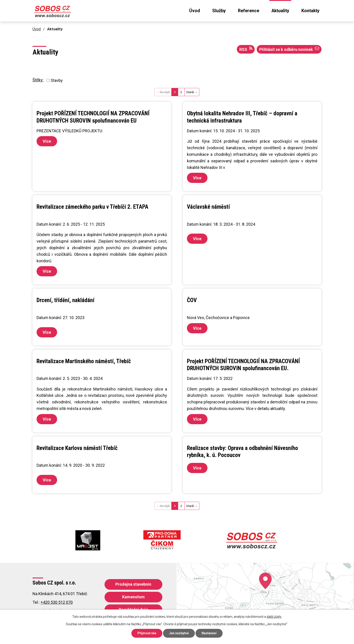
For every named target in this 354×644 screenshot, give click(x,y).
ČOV (192, 300)
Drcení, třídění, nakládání (65, 300)
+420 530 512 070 (57, 602)
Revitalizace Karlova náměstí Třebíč (77, 448)
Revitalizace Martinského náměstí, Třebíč (84, 361)
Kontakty (310, 11)
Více (47, 141)
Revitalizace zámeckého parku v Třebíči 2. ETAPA (92, 207)
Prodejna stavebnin (133, 584)
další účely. (274, 617)
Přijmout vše (147, 633)
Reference (249, 11)
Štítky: (38, 80)
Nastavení (209, 633)
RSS (246, 49)
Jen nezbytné (179, 633)
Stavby (57, 80)
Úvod (195, 11)
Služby (219, 11)
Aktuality (280, 11)
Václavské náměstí (208, 207)
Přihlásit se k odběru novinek (289, 49)
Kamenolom (133, 597)
